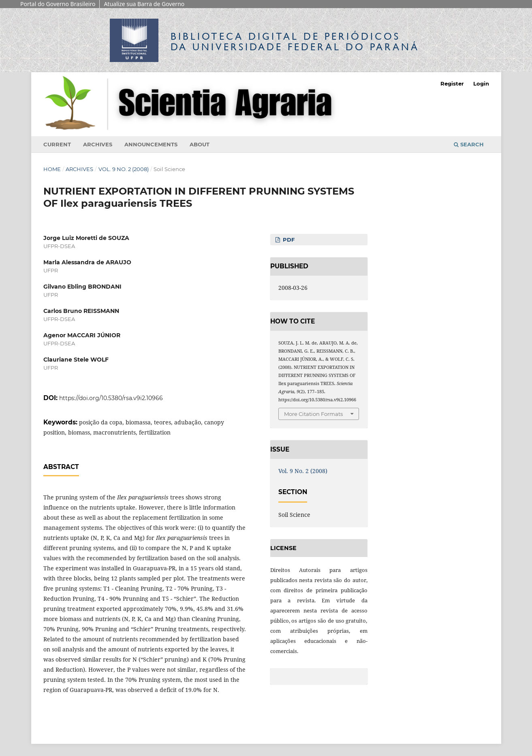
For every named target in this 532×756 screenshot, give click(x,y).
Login (481, 84)
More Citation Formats (313, 414)
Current (57, 144)
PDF (288, 240)
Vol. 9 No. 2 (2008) (124, 169)
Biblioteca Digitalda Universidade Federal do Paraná (295, 42)
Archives (98, 144)
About (200, 144)
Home (52, 169)
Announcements (151, 144)
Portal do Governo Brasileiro (58, 4)
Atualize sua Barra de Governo (144, 4)
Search (469, 144)
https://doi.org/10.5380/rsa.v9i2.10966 (111, 398)
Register (452, 84)
